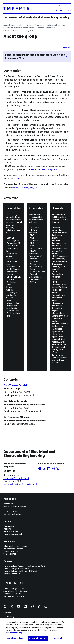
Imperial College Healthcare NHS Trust (20, 571)
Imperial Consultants (12, 574)
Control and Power (11, 30)
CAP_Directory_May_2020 (28, 188)
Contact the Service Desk (15, 506)
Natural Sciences (11, 531)
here (18, 179)
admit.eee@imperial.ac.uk (16, 478)
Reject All (58, 638)
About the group (26, 30)
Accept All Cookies (38, 638)
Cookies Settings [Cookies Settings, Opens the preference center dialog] (15, 638)
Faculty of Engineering (25, 25)
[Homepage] (29, 8)
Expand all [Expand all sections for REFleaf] (65, 48)
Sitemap (7, 613)
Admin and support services (15, 546)
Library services (10, 512)
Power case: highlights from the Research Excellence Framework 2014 (37, 56)
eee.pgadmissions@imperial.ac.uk (20, 484)
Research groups (11, 551)
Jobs (5, 509)
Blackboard (8, 504)
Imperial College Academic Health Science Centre (25, 566)
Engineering (9, 526)
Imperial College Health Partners (17, 569)
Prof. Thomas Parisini (15, 385)
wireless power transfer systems (42, 169)
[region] (37, 631)
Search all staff (10, 554)
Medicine (7, 529)
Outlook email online (12, 514)
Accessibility (9, 616)
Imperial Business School (14, 534)
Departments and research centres (50, 25)
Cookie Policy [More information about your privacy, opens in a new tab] (16, 633)
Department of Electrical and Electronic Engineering (36, 17)
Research (50, 28)
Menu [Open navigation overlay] (68, 9)
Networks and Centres (13, 549)
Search (59, 9)
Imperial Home (9, 25)
